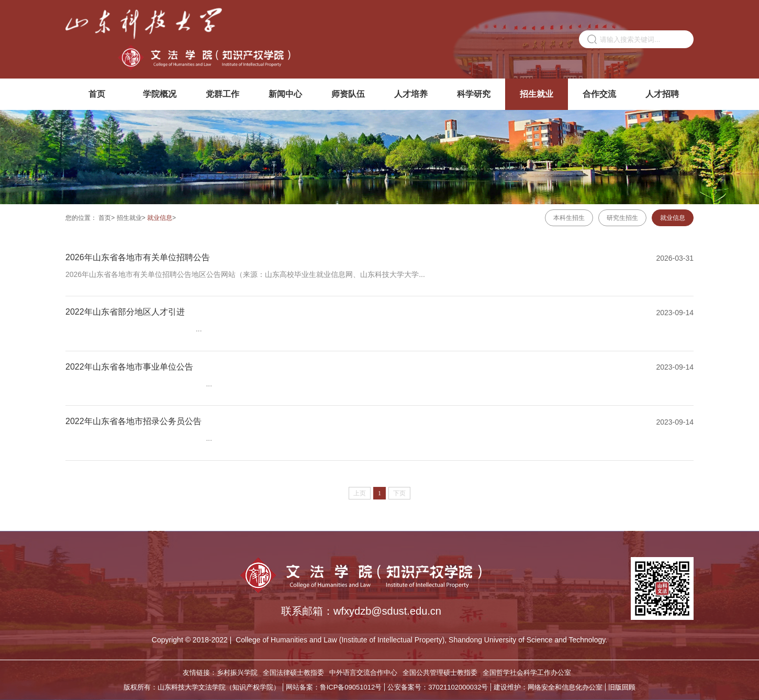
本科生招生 (569, 218)
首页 (97, 94)
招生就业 (537, 94)
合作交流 (599, 94)
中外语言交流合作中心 (363, 673)
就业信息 (160, 218)
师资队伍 (348, 94)
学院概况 (160, 94)
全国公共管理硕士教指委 (440, 673)
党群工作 (222, 94)
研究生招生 (622, 218)
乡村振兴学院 (237, 673)
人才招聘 (662, 94)
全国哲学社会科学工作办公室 (527, 673)
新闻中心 (285, 94)
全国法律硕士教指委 (293, 673)
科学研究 (474, 94)
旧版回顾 (622, 687)
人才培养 (411, 94)
